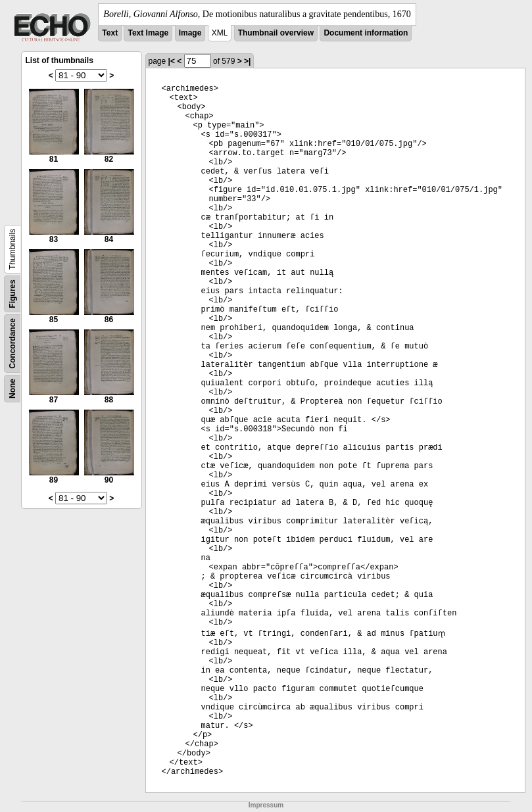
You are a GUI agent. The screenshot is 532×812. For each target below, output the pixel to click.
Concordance (12, 344)
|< (172, 61)
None (12, 389)
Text (110, 33)
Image (190, 33)
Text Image (148, 33)
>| (247, 61)
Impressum (266, 805)
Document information (366, 33)
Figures (12, 294)
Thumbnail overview (276, 33)
